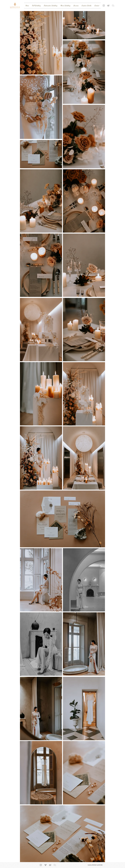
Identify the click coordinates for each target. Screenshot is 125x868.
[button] (113, 6)
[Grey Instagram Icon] (104, 6)
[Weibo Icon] (108, 6)
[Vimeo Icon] (45, 865)
